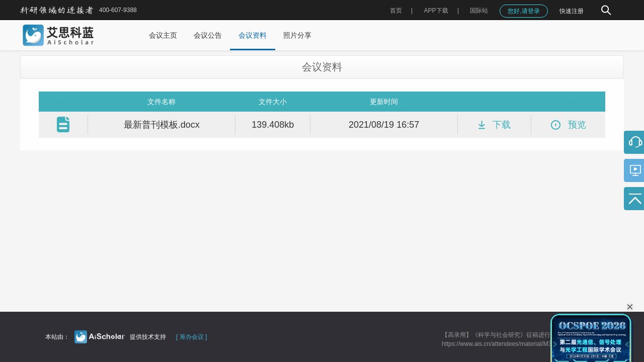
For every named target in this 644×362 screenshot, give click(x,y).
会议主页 (163, 35)
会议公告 (208, 35)
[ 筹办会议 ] (191, 337)
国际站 (479, 11)
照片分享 (297, 35)
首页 (396, 11)
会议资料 (253, 35)
